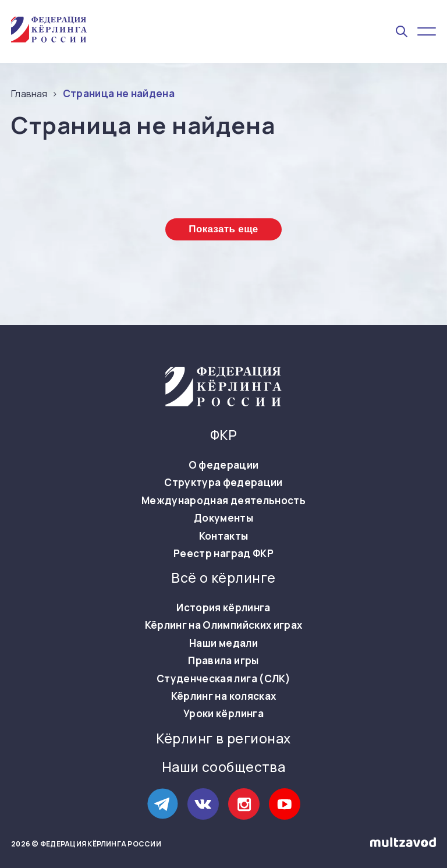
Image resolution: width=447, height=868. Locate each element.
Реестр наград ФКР (223, 554)
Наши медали (223, 643)
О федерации (224, 465)
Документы (223, 518)
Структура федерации (223, 483)
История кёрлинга (223, 608)
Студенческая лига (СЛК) (223, 679)
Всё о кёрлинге (223, 578)
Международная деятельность (223, 501)
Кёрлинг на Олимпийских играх (224, 625)
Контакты (224, 536)
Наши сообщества (224, 767)
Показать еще (223, 229)
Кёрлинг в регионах (223, 739)
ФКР (223, 435)
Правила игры (223, 661)
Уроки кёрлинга (223, 714)
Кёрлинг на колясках (223, 696)
